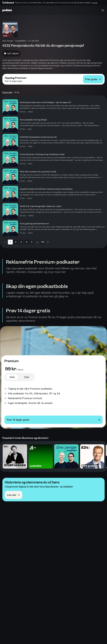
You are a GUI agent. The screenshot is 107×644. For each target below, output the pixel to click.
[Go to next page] (48, 242)
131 (43, 242)
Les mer (95, 3)
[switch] (12, 377)
